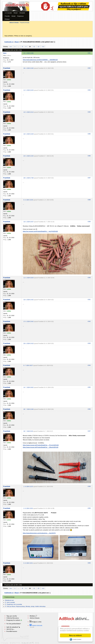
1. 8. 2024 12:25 (28, 486)
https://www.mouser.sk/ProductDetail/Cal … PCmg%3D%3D (41, 445)
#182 (89, 68)
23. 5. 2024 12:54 (28, 156)
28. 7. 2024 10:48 (28, 409)
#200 (89, 563)
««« (11, 47)
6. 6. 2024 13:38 (28, 200)
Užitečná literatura (13, 618)
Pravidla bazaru (12, 631)
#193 (89, 343)
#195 (89, 387)
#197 (89, 431)
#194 (89, 365)
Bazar (17, 42)
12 (39, 47)
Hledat (13, 16)
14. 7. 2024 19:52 (28, 387)
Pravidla (7, 16)
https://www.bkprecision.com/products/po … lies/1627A (39, 533)
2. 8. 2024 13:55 (28, 508)
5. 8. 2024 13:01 (28, 563)
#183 (89, 90)
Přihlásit (7, 19)
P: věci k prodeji (10, 602)
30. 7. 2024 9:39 (28, 431)
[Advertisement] (54, 18)
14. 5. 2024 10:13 (28, 112)
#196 (89, 409)
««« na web (8, 13)
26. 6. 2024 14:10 (28, 343)
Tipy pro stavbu (12, 616)
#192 (89, 321)
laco (5, 53)
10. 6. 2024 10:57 (28, 222)
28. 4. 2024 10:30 (28, 68)
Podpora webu (36, 622)
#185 (89, 134)
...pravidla (32, 627)
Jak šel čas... (10, 629)
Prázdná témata (24, 22)
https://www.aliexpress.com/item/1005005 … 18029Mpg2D (40, 60)
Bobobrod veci (9, 600)
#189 (89, 222)
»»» (43, 47)
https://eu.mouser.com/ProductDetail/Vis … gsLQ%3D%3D (40, 231)
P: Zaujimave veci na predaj (13, 604)
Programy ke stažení (13, 620)
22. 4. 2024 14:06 (28, 53)
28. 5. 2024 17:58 (28, 178)
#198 (89, 486)
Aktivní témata (35, 618)
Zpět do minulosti (12, 627)
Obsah (16, 13)
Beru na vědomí (75, 635)
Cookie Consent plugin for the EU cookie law (75, 639)
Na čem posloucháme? (14, 624)
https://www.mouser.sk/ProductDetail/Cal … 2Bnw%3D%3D (41, 447)
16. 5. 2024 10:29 (28, 134)
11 (34, 47)
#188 (89, 200)
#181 (89, 53)
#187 (89, 178)
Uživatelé (22, 13)
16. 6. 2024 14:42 (28, 300)
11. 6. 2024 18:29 (28, 278)
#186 (89, 156)
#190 (89, 278)
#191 (89, 300)
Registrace (20, 16)
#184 (89, 112)
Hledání (32, 616)
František (7, 68)
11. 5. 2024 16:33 (28, 90)
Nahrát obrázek (36, 625)
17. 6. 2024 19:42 (28, 321)
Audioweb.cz (9, 42)
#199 (89, 508)
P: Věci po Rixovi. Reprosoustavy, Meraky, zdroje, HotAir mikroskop (25, 606)
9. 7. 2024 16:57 (28, 365)
